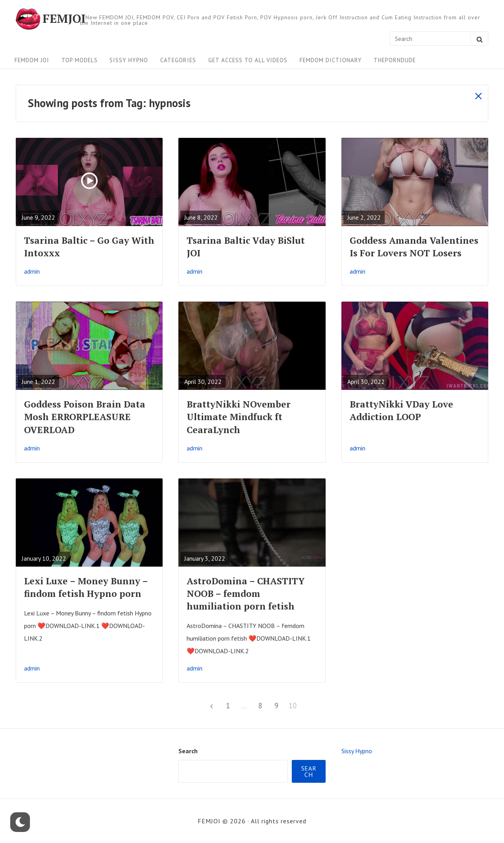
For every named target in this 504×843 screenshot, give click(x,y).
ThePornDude (395, 60)
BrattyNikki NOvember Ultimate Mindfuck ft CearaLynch (239, 417)
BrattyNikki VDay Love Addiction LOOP (401, 410)
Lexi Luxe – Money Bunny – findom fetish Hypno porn (86, 587)
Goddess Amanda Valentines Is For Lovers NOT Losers (414, 247)
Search (188, 751)
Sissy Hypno (129, 60)
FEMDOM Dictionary (331, 60)
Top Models (80, 60)
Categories (178, 60)
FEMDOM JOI (32, 60)
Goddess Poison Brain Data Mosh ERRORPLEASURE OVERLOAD (85, 417)
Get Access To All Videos (248, 60)
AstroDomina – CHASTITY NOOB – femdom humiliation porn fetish (246, 594)
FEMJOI (64, 19)
